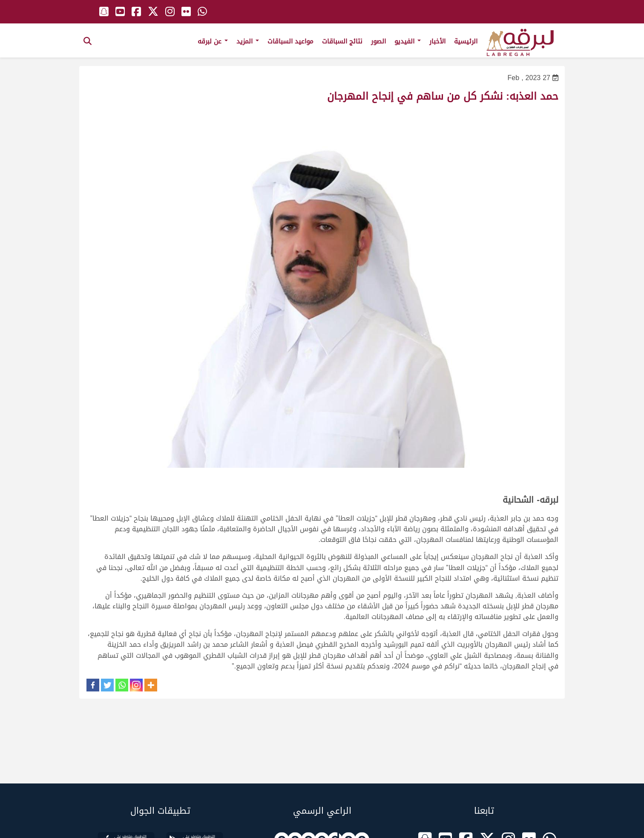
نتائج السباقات (342, 41)
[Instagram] (136, 685)
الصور (378, 41)
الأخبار (437, 41)
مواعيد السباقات (290, 41)
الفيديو (408, 41)
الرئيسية (466, 41)
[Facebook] (93, 685)
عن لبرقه (213, 41)
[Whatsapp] (122, 685)
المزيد (248, 41)
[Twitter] (107, 685)
